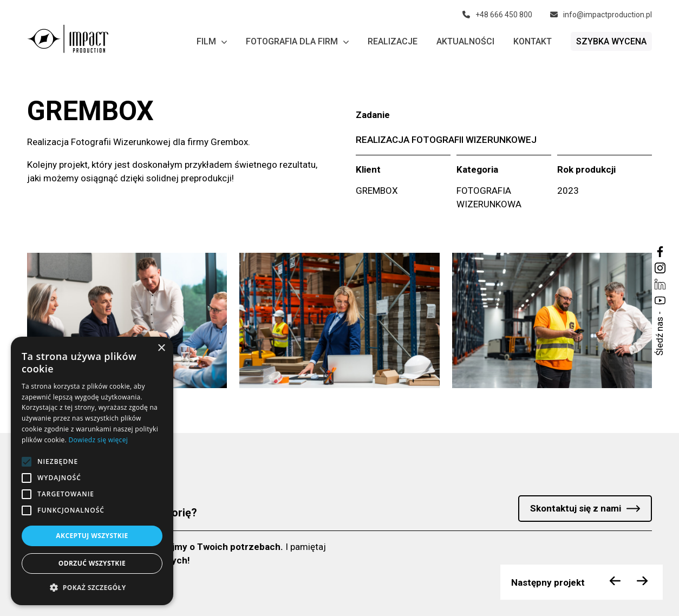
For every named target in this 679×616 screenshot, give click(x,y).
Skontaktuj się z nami (576, 508)
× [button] (161, 348)
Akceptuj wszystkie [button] (92, 536)
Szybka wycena (611, 41)
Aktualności (465, 41)
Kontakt (533, 41)
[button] (92, 588)
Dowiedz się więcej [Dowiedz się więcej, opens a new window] (98, 440)
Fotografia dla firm (297, 42)
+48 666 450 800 (497, 15)
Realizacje (393, 41)
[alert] (92, 471)
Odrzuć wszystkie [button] (92, 563)
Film (212, 42)
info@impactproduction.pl (601, 15)
